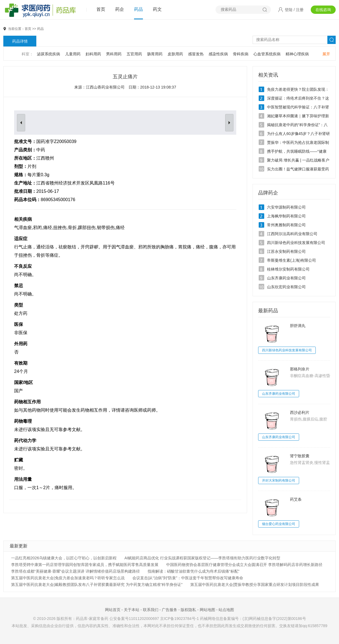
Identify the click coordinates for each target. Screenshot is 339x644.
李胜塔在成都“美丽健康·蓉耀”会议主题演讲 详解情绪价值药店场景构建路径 (75, 571)
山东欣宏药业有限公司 (286, 287)
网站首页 (113, 610)
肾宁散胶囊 (300, 456)
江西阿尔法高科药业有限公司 (292, 234)
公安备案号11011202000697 (134, 619)
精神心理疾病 (297, 54)
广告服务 (169, 610)
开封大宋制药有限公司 (279, 481)
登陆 (289, 10)
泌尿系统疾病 (48, 54)
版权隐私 (188, 610)
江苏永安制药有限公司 (286, 251)
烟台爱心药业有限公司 (279, 524)
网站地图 (207, 610)
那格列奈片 (300, 369)
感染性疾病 (218, 54)
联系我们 (151, 610)
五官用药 (134, 54)
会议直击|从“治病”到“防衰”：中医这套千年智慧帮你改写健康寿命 (188, 578)
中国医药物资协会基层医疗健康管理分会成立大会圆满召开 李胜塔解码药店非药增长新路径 (244, 565)
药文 (157, 9)
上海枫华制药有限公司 (286, 216)
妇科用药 (93, 54)
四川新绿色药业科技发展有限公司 (296, 243)
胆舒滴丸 (298, 326)
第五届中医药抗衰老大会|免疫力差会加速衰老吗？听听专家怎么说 (68, 578)
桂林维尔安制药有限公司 (288, 269)
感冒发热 (196, 54)
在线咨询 (323, 10)
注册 (300, 10)
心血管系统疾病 (267, 54)
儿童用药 (73, 54)
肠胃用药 (155, 54)
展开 (326, 54)
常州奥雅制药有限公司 (286, 225)
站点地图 (226, 610)
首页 (101, 9)
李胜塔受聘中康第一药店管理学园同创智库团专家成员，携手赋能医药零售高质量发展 (85, 565)
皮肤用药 (175, 54)
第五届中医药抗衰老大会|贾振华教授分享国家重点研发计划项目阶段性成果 (255, 585)
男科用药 (114, 54)
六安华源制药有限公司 (286, 207)
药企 (120, 9)
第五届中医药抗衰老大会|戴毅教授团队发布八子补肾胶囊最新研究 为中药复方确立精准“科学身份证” (97, 585)
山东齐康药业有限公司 (286, 278)
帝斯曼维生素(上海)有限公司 (292, 260)
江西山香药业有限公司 (105, 87)
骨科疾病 (241, 54)
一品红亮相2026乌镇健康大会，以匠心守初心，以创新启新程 (64, 558)
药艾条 (296, 499)
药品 (138, 9)
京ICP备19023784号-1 (179, 619)
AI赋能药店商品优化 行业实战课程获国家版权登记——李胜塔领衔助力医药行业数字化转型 (202, 558)
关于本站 (132, 610)
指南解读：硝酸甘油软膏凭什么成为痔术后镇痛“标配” (193, 571)
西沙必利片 (300, 412)
